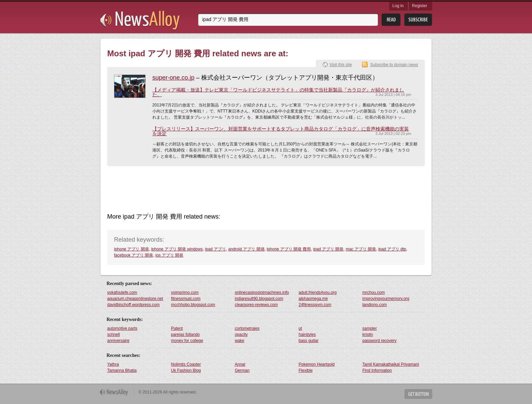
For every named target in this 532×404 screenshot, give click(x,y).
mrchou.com (374, 292)
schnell (113, 335)
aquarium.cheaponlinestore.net (135, 299)
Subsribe (418, 20)
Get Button (418, 394)
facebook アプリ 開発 (134, 255)
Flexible (306, 370)
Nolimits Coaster (186, 364)
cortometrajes (247, 328)
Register (420, 6)
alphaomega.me (313, 299)
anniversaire (118, 341)
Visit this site (341, 65)
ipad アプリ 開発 (328, 249)
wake (240, 341)
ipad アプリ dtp (392, 249)
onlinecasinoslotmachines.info (262, 292)
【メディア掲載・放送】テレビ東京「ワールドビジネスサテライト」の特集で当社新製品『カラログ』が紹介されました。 (278, 92)
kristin (368, 335)
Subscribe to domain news (394, 65)
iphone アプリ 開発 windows (177, 249)
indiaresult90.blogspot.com (259, 299)
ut (300, 328)
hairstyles (307, 335)
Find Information (377, 370)
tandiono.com (375, 305)
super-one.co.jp (173, 78)
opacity (241, 335)
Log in (398, 6)
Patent (177, 328)
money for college (187, 341)
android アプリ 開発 (246, 249)
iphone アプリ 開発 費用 (289, 249)
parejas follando (185, 335)
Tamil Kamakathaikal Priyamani (391, 364)
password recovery (379, 341)
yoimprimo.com (185, 292)
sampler (370, 328)
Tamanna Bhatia (122, 370)
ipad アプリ (215, 249)
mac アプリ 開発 (361, 249)
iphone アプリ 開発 (131, 249)
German (242, 370)
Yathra (113, 364)
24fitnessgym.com (315, 305)
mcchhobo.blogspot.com (193, 305)
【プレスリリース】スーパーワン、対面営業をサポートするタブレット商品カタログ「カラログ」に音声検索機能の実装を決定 (281, 131)
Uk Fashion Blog (186, 370)
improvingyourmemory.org (386, 299)
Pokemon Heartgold (317, 364)
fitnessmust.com (186, 299)
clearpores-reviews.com (256, 305)
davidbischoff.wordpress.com (134, 305)
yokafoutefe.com (122, 292)
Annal (240, 364)
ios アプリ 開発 (169, 255)
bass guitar (309, 341)
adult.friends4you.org (318, 292)
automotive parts (122, 328)
